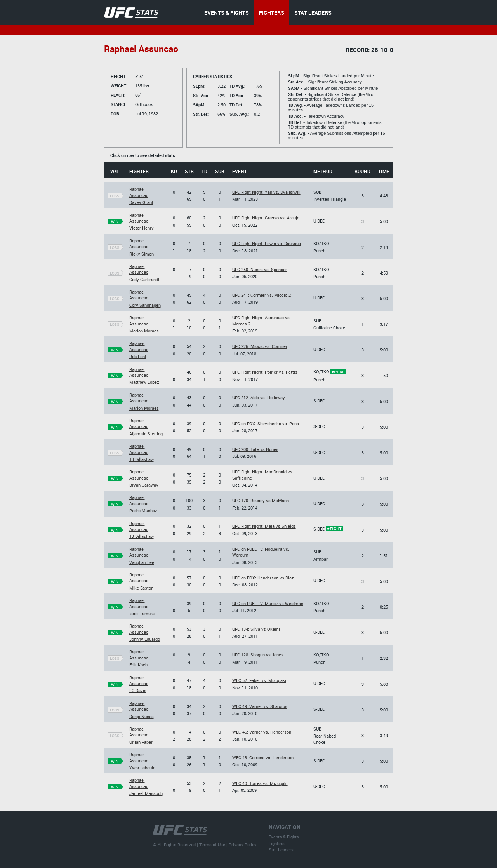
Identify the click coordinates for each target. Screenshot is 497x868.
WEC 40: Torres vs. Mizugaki (260, 783)
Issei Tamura (142, 613)
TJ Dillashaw (142, 459)
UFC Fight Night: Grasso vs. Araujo (266, 218)
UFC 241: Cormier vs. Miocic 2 (262, 295)
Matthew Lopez (144, 382)
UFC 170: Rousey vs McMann (261, 500)
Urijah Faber (141, 742)
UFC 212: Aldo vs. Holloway (259, 397)
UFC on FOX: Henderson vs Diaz (263, 578)
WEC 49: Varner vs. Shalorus (260, 706)
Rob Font (138, 356)
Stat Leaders (281, 850)
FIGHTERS (272, 13)
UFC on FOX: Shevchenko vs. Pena (266, 424)
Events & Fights (284, 837)
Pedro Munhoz (143, 511)
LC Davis (138, 690)
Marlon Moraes (144, 331)
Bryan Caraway (144, 485)
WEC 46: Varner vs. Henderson (262, 732)
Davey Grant (141, 202)
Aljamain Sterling (146, 434)
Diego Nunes (142, 716)
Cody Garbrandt (144, 279)
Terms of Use (212, 845)
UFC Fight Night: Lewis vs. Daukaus (267, 243)
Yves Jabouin (142, 768)
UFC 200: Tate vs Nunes (255, 449)
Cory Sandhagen (145, 305)
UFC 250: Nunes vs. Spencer (260, 269)
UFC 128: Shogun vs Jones (258, 655)
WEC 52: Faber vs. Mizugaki (259, 680)
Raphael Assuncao (139, 192)
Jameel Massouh (146, 793)
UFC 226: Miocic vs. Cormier (260, 346)
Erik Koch (138, 665)
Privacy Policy (243, 845)
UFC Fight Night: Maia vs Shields (264, 526)
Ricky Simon (142, 254)
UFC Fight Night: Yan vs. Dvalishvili (266, 192)
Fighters (277, 843)
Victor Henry (142, 228)
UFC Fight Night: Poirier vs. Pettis (265, 372)
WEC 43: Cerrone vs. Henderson (263, 758)
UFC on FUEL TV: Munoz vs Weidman (268, 603)
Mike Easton (141, 588)
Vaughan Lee (142, 562)
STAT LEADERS (313, 13)
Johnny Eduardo (145, 639)
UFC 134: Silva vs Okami (256, 629)
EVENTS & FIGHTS (227, 13)
